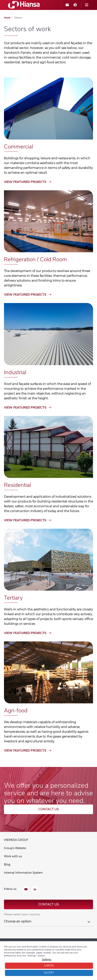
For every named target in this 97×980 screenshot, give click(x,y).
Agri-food (16, 711)
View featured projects (28, 182)
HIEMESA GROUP (16, 840)
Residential (17, 485)
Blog (7, 864)
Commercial (18, 147)
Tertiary (13, 598)
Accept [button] (49, 973)
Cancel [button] (49, 966)
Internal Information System (23, 873)
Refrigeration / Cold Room (35, 259)
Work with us (13, 856)
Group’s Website (15, 848)
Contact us (49, 809)
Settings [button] (47, 960)
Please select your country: (22, 914)
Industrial (15, 372)
